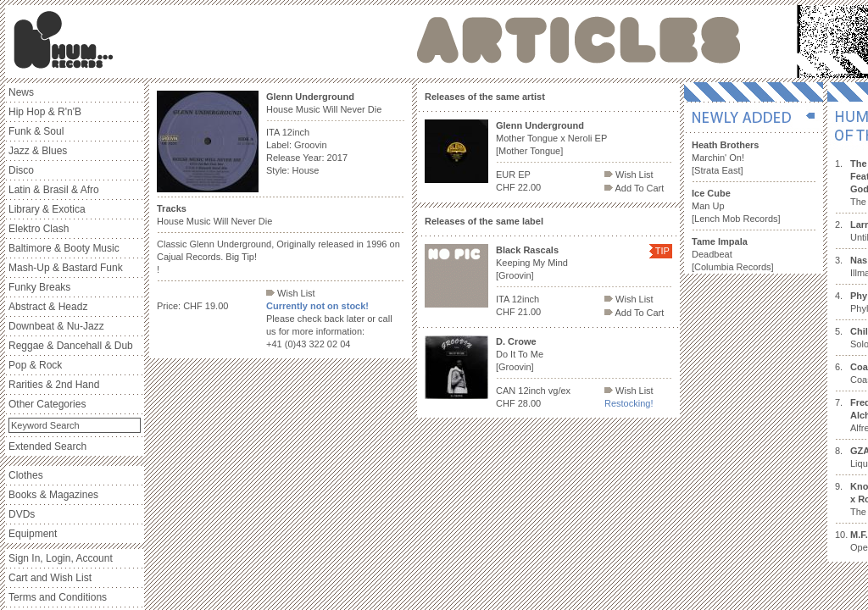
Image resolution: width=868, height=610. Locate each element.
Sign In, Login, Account (61, 558)
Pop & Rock (35, 365)
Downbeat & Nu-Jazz (56, 326)
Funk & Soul (36, 131)
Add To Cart (634, 188)
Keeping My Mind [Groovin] (532, 263)
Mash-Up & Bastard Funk (66, 268)
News (21, 92)
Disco (21, 170)
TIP (662, 251)
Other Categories (47, 404)
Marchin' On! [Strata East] (725, 158)
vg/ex (559, 391)
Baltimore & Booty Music (64, 248)
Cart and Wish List (50, 578)
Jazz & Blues (38, 151)
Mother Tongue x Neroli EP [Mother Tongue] (551, 138)
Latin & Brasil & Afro (54, 190)
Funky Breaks (39, 287)
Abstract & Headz (48, 307)
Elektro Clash (39, 229)
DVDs (22, 514)
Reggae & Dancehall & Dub (71, 346)
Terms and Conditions (58, 597)
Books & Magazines (53, 495)
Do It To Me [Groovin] (520, 354)
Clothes (26, 475)
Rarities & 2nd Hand (54, 385)
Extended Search (47, 446)
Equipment (33, 534)
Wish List (291, 293)
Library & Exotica (47, 209)
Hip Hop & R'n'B (45, 112)
